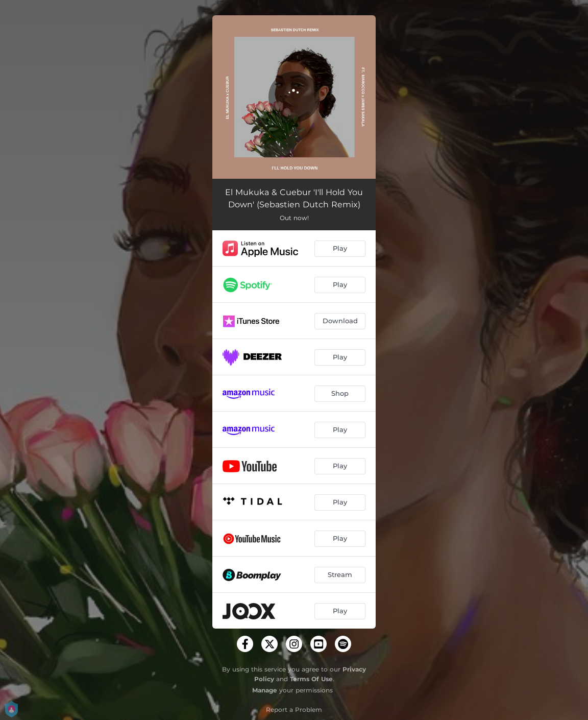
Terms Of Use (311, 679)
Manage (265, 690)
